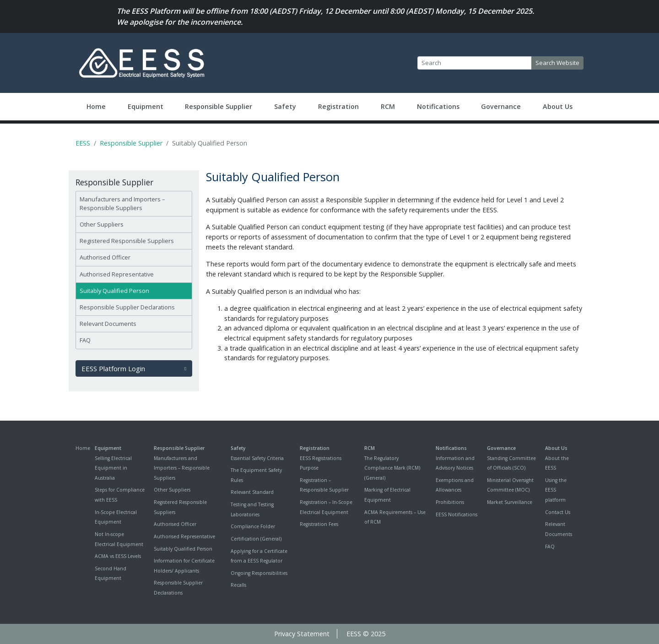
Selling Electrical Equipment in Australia (113, 468)
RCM (388, 106)
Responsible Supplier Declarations (127, 307)
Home (96, 106)
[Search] (475, 63)
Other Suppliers (102, 224)
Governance (501, 106)
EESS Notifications (456, 514)
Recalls (238, 585)
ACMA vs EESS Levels (118, 556)
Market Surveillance (510, 502)
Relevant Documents (108, 324)
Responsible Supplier (219, 106)
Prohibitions (450, 502)
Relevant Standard (252, 492)
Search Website (557, 63)
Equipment (146, 106)
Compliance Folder (253, 526)
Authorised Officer (105, 257)
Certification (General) (256, 539)
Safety (285, 106)
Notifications (438, 106)
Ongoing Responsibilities (259, 573)
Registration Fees (319, 524)
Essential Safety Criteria (257, 458)
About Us (558, 106)
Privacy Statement (302, 634)
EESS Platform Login (134, 368)
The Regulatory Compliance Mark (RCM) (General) (392, 468)
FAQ (85, 340)
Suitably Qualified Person (114, 291)
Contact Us (558, 512)
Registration (338, 106)
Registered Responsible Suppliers (127, 241)
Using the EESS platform (556, 490)
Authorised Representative (117, 274)
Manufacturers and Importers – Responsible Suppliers (122, 203)
